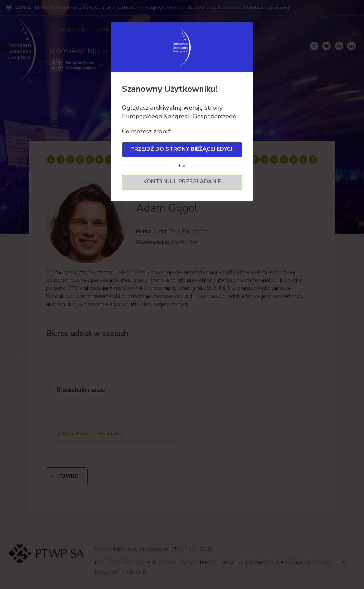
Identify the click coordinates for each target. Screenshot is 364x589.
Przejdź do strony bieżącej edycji (182, 149)
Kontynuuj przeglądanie (182, 182)
